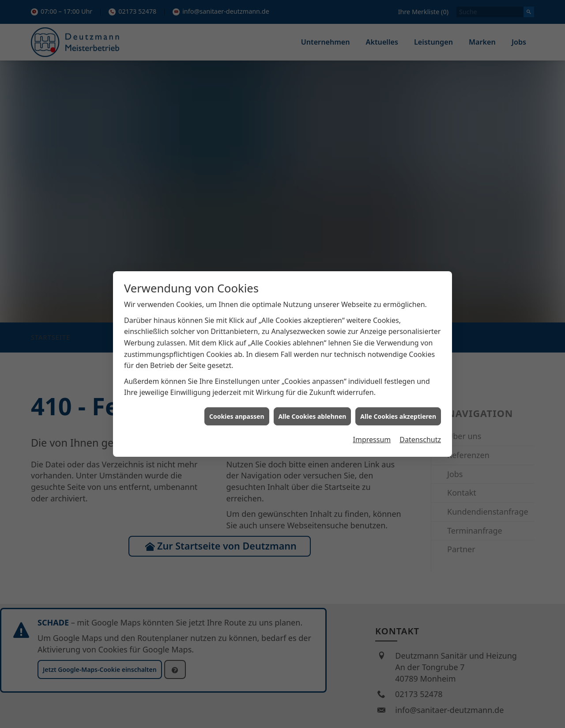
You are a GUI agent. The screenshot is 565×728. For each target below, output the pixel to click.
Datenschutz (420, 380)
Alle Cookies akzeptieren (398, 357)
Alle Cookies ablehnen (313, 357)
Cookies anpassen (237, 357)
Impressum (372, 380)
